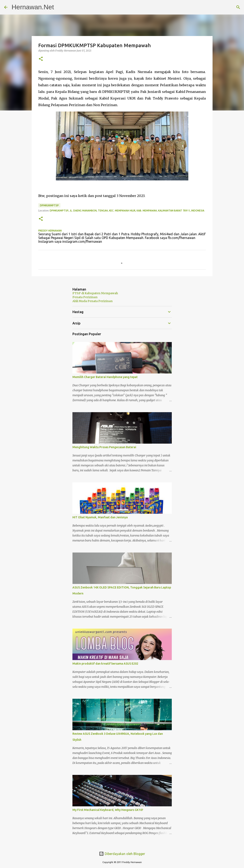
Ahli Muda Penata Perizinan (93, 301)
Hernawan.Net (33, 7)
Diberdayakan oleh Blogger (122, 854)
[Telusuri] (238, 7)
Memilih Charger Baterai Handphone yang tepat (105, 377)
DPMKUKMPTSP (49, 205)
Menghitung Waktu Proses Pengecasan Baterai (104, 447)
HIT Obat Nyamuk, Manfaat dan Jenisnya (100, 517)
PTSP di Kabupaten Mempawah (95, 293)
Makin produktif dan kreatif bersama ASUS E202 (105, 664)
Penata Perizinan (85, 297)
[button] (41, 59)
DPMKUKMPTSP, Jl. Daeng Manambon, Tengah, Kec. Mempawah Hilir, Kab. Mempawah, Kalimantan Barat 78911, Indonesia (127, 211)
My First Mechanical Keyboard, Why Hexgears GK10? (108, 810)
